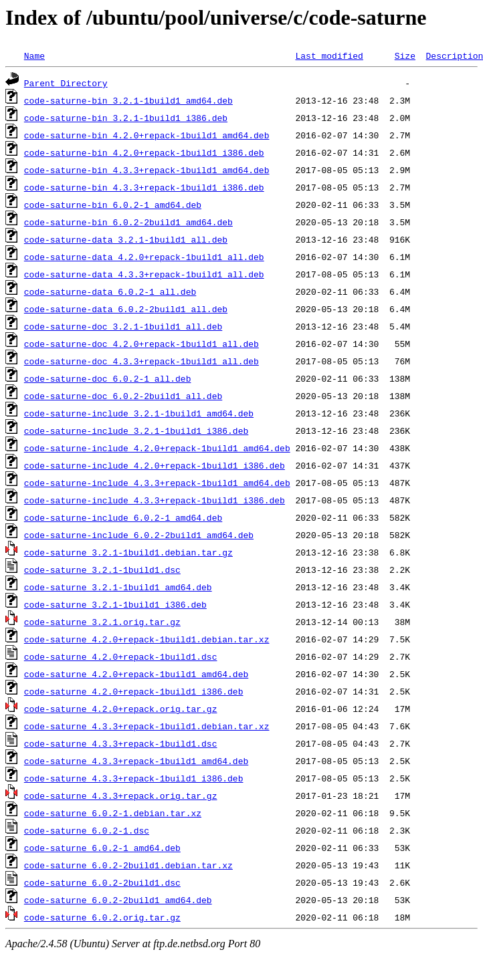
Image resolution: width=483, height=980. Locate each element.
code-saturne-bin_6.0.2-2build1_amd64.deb (128, 222)
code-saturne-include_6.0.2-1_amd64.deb (123, 517)
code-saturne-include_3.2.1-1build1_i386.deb (136, 431)
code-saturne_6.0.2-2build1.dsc (102, 882)
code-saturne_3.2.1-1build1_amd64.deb (118, 587)
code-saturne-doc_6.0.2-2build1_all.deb (123, 396)
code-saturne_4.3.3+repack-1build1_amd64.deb (136, 761)
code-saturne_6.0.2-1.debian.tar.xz (113, 813)
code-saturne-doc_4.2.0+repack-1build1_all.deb (141, 344)
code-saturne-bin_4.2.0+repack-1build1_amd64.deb (147, 135)
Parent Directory (66, 83)
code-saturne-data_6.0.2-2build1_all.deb (126, 309)
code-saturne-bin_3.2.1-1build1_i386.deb (126, 118)
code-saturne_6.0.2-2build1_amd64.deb (118, 900)
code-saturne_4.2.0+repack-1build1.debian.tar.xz (147, 639)
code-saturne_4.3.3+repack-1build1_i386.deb (134, 778)
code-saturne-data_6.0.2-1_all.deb (110, 291)
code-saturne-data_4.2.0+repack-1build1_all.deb (144, 257)
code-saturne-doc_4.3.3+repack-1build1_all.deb (141, 361)
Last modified (329, 55)
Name (34, 55)
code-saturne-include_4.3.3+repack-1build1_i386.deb (155, 500)
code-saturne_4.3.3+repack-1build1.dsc (121, 743)
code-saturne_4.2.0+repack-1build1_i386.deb (134, 691)
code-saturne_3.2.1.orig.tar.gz (102, 622)
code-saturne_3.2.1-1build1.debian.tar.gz (128, 552)
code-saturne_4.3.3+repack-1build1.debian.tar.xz (147, 726)
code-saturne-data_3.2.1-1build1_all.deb (126, 239)
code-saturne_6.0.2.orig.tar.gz (102, 917)
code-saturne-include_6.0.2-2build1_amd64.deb (139, 535)
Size (405, 55)
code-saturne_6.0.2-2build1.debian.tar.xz (128, 865)
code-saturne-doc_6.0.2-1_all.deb (108, 378)
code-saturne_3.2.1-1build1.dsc (102, 570)
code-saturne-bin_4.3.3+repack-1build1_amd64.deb (147, 170)
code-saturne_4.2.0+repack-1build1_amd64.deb (136, 674)
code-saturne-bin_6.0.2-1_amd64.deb (113, 205)
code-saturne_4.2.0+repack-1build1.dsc (121, 656)
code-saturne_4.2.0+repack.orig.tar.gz (121, 709)
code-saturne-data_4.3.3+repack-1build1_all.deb (144, 274)
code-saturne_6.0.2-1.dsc (87, 830)
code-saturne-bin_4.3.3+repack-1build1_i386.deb (144, 187)
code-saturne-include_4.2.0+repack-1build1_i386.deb (155, 465)
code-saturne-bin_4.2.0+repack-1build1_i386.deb (144, 152)
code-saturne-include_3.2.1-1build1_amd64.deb (139, 413)
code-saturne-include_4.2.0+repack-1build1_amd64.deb (157, 448)
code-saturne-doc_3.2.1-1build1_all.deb (123, 326)
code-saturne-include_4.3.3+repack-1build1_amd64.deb (157, 483)
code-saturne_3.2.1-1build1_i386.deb (115, 604)
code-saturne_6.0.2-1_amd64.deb (102, 848)
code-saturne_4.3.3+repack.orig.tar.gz (121, 795)
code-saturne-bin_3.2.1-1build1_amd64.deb (128, 100)
